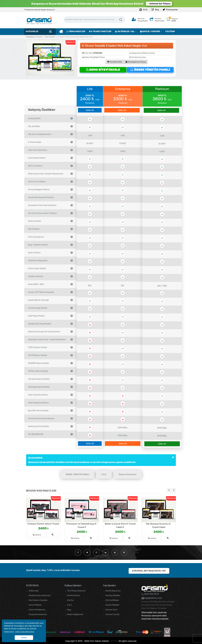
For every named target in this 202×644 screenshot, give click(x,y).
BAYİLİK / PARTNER (150, 32)
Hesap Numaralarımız (38, 614)
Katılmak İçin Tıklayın (159, 4)
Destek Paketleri (112, 605)
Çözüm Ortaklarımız (37, 610)
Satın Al (90, 110)
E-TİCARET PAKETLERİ (100, 32)
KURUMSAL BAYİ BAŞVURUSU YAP (149, 571)
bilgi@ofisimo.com (153, 598)
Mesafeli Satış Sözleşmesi (40, 596)
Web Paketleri (50, 37)
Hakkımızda (34, 591)
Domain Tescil (111, 610)
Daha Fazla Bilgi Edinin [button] (25, 632)
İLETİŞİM (170, 32)
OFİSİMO (114, 641)
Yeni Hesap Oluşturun (76, 591)
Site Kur (71, 600)
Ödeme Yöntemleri (128, 474)
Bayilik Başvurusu (113, 591)
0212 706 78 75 (151, 594)
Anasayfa (39, 37)
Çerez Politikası (35, 605)
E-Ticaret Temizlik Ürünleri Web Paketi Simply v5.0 (75, 37)
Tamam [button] (24, 638)
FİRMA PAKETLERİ (76, 32)
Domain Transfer (113, 614)
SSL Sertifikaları (112, 600)
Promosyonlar (170, 10)
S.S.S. (144, 10)
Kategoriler (32, 32)
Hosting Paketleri (113, 596)
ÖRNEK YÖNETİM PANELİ (150, 70)
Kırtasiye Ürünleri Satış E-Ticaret (43, 524)
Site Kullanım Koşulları (38, 600)
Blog (155, 10)
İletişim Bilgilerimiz (75, 614)
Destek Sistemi (74, 596)
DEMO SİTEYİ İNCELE (103, 70)
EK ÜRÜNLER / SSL (125, 32)
